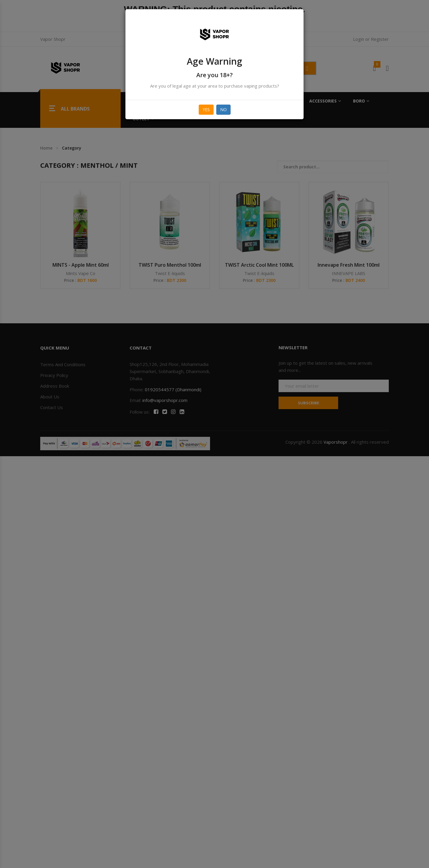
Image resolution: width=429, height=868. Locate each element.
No (223, 110)
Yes (206, 110)
